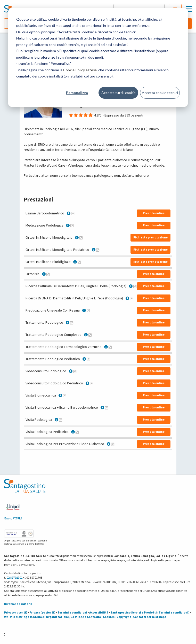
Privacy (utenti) (16, 612)
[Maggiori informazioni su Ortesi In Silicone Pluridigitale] (79, 262)
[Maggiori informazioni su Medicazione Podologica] (72, 226)
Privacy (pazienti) (42, 612)
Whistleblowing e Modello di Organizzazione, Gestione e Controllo (52, 617)
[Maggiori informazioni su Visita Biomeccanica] (64, 395)
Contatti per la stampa (150, 617)
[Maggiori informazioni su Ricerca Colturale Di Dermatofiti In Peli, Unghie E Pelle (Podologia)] (135, 286)
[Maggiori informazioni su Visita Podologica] (61, 420)
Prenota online (154, 213)
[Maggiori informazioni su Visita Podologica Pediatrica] (77, 432)
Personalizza (77, 93)
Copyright (124, 617)
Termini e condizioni (72, 612)
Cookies (109, 617)
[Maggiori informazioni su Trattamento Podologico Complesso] (90, 335)
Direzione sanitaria (18, 604)
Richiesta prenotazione (150, 237)
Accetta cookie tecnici (160, 93)
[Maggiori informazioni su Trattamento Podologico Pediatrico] (88, 359)
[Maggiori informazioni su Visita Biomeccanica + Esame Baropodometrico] (107, 408)
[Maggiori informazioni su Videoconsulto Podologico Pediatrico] (92, 383)
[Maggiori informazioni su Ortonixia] (48, 274)
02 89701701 (14, 577)
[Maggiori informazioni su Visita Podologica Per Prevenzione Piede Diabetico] (113, 444)
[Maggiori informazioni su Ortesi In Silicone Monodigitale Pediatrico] (98, 250)
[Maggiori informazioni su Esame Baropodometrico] (73, 213)
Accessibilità (99, 612)
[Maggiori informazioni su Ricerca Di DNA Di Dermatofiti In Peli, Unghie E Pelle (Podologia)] (132, 298)
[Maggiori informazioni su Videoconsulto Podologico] (75, 371)
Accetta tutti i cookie (119, 93)
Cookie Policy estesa (80, 70)
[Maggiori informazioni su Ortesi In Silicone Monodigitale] (81, 238)
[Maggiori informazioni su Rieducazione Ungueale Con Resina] (88, 311)
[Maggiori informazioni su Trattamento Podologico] (72, 323)
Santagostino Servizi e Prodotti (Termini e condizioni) (150, 612)
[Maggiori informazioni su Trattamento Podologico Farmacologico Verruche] (110, 347)
